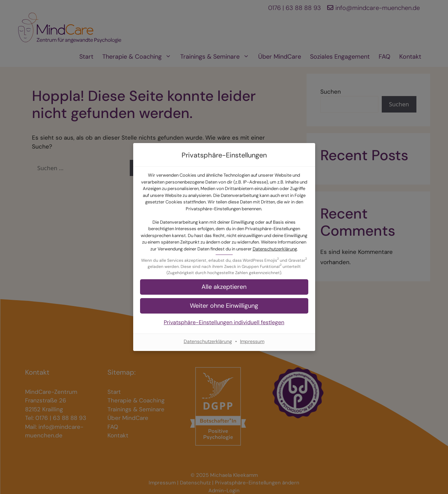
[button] (224, 287)
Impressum (252, 341)
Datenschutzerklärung (275, 249)
